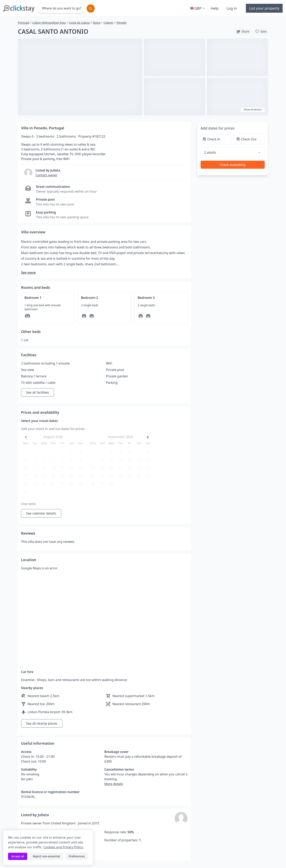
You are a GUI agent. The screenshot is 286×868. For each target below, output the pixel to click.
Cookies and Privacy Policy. (63, 847)
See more (28, 273)
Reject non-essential (46, 856)
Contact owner (47, 175)
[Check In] (216, 139)
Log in (232, 8)
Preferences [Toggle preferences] (77, 856)
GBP (198, 8)
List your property (264, 8)
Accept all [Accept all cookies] (18, 856)
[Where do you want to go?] (61, 8)
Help (214, 8)
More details (114, 784)
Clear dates (28, 504)
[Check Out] (249, 139)
